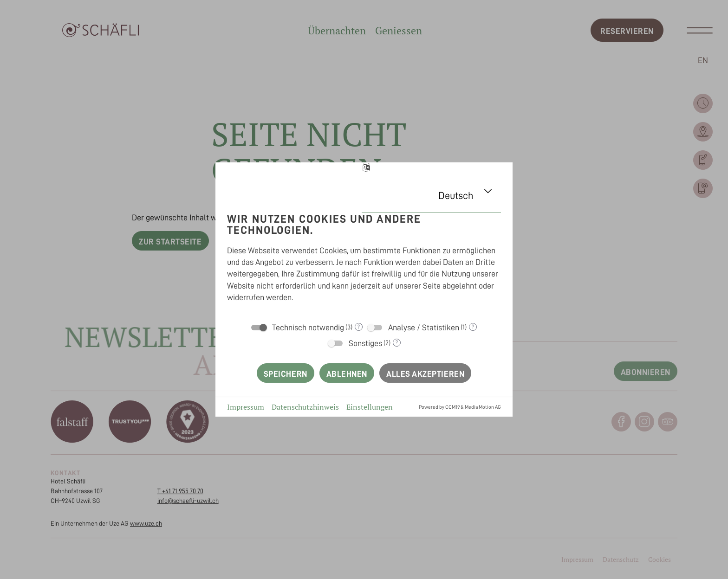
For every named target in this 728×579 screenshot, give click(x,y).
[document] (364, 260)
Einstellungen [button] (370, 407)
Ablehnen (347, 374)
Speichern (286, 374)
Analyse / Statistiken (424, 328)
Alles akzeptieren (425, 374)
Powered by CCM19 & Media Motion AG (460, 407)
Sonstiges (365, 343)
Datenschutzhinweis (305, 407)
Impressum (246, 407)
